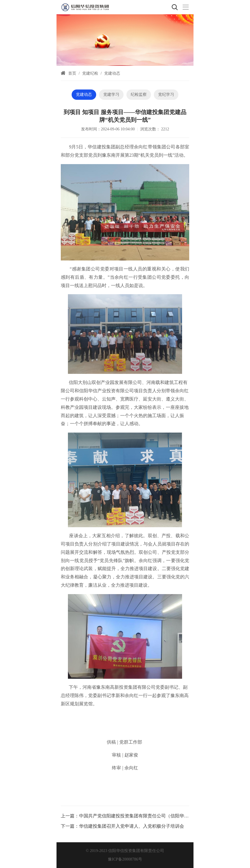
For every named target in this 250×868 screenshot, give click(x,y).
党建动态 (112, 73)
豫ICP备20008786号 (125, 859)
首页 (72, 73)
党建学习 (111, 94)
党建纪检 (90, 73)
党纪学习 (166, 94)
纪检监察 (139, 94)
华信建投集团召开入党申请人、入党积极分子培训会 (132, 826)
